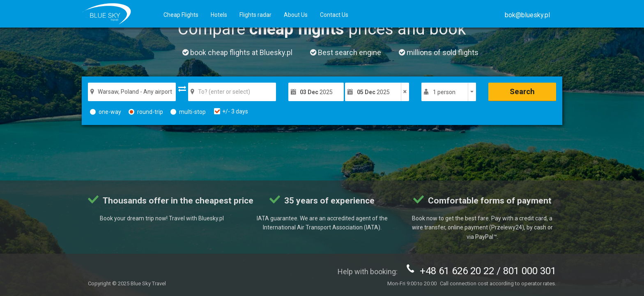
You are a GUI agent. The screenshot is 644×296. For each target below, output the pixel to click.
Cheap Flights (181, 15)
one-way (106, 112)
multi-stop (188, 112)
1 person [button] (444, 92)
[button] (527, 15)
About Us (296, 15)
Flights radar (255, 15)
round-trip (146, 112)
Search (522, 91)
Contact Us (334, 15)
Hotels (219, 15)
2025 (316, 92)
